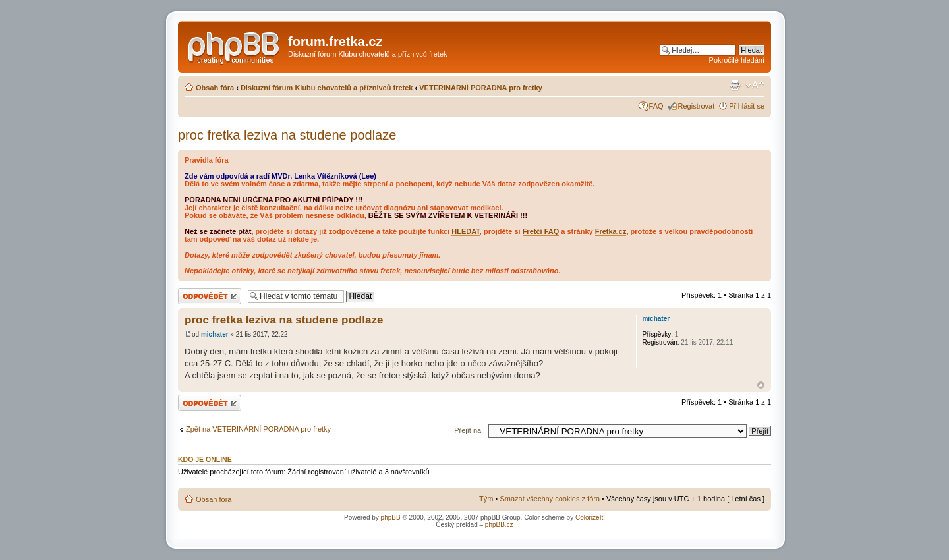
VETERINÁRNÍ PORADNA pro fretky (481, 88)
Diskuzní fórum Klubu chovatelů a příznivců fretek (327, 88)
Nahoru (761, 385)
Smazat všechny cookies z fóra (550, 499)
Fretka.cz (611, 231)
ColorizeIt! (590, 518)
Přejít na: (469, 430)
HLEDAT (466, 231)
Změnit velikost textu (755, 85)
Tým (486, 499)
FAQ (656, 106)
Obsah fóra (215, 88)
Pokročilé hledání (737, 60)
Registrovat (697, 106)
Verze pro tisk (735, 85)
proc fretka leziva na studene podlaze (287, 135)
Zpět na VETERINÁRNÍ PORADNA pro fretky (258, 429)
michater (215, 334)
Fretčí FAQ (541, 231)
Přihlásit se (747, 106)
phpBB (391, 518)
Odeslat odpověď (210, 296)
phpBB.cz (499, 525)
